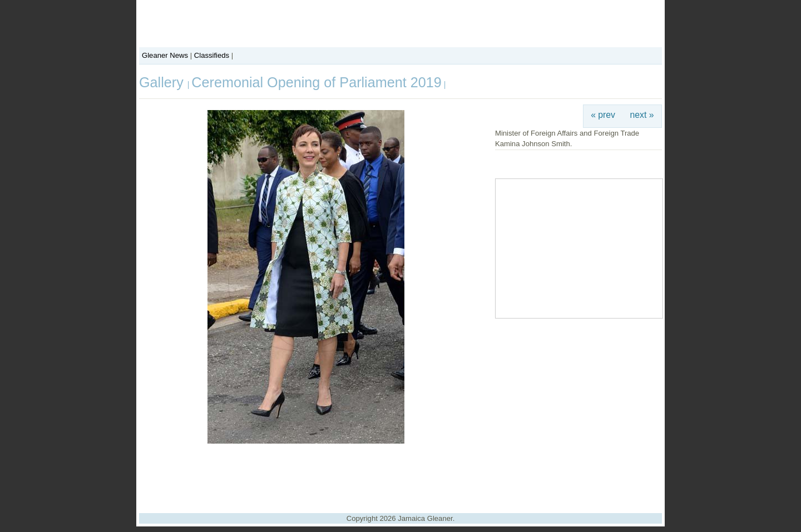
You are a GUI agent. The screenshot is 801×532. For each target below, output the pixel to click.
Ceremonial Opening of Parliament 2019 (316, 82)
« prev (603, 115)
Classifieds (212, 55)
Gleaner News (165, 55)
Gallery (163, 82)
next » (642, 115)
